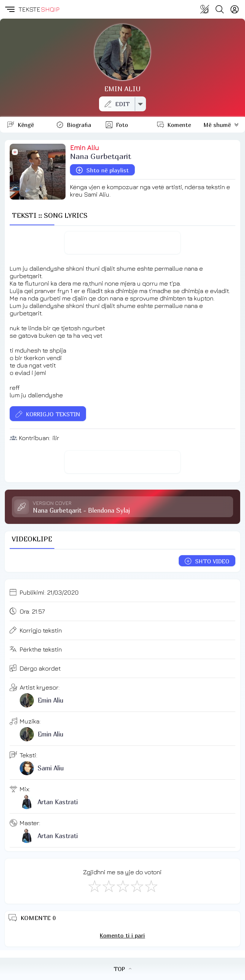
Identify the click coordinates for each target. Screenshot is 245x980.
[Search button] (220, 9)
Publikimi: (49, 592)
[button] (9, 9)
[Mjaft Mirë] (137, 886)
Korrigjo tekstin (41, 630)
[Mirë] (122, 886)
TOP (122, 969)
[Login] (235, 9)
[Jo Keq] (108, 886)
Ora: (32, 611)
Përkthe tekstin (41, 649)
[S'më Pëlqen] (94, 886)
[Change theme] (205, 9)
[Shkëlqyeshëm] (151, 886)
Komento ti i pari (122, 935)
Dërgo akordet (40, 668)
